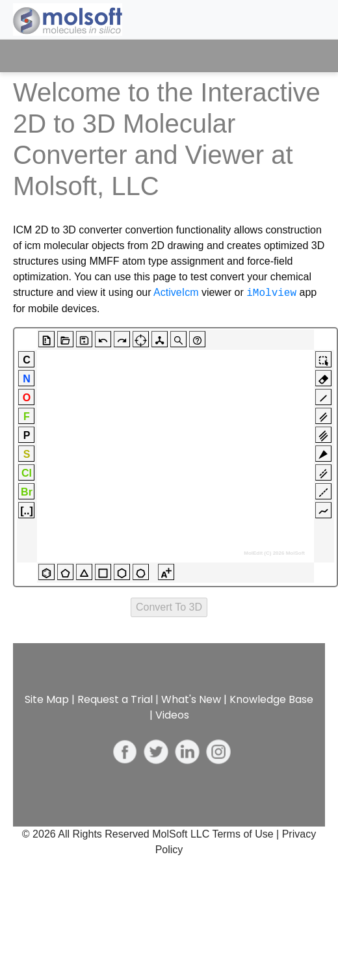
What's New (191, 699)
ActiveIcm (176, 293)
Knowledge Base (271, 699)
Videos (172, 715)
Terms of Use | (247, 834)
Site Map (47, 699)
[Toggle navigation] (304, 56)
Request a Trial (115, 699)
